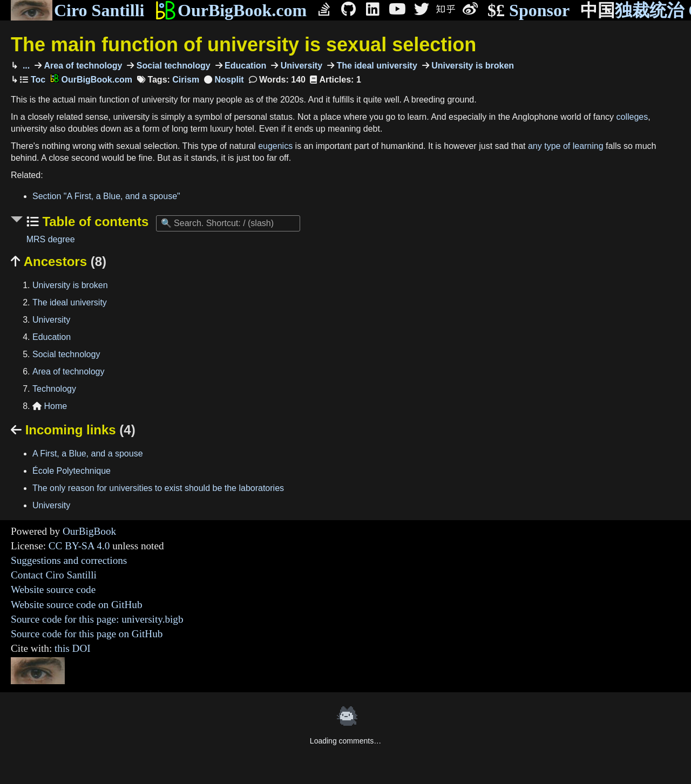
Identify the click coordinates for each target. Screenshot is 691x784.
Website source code (53, 589)
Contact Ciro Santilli (54, 575)
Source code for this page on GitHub (87, 634)
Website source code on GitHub (77, 605)
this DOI (73, 648)
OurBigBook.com (231, 10)
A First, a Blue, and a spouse (88, 454)
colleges (632, 117)
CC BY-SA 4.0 (79, 546)
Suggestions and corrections (69, 560)
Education (245, 66)
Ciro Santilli (77, 10)
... (25, 66)
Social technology (172, 66)
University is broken (472, 66)
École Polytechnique (72, 471)
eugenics (275, 146)
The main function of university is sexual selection (243, 45)
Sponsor (529, 11)
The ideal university (376, 66)
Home (50, 406)
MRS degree (51, 239)
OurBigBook (89, 531)
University (300, 66)
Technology (54, 389)
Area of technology (82, 66)
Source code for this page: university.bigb (97, 619)
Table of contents (94, 221)
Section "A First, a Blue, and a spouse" (106, 196)
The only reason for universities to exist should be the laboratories (158, 488)
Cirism (186, 80)
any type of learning (566, 146)
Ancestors (59, 261)
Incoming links (73, 430)
